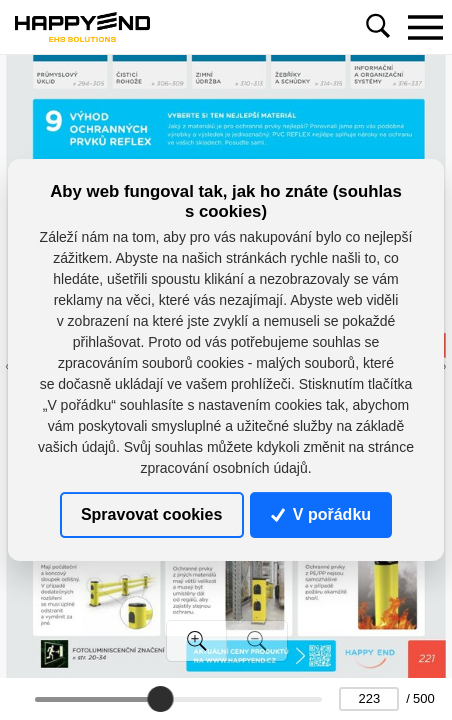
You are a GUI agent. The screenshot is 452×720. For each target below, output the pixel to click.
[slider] (161, 699)
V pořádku (321, 514)
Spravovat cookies (151, 514)
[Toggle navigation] (425, 27)
